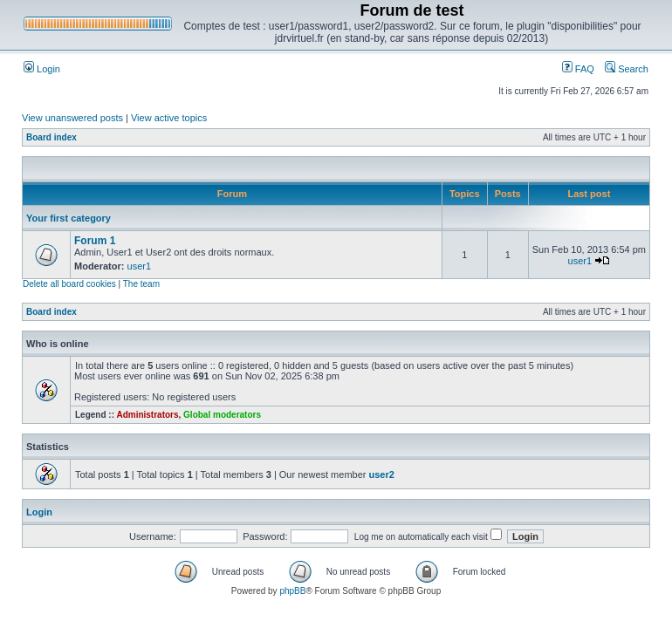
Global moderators (222, 415)
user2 (382, 474)
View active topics (169, 118)
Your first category (69, 218)
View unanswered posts (72, 118)
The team (141, 284)
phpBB (292, 591)
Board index (51, 137)
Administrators (147, 415)
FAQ (578, 69)
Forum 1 (95, 241)
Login (42, 69)
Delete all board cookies (69, 284)
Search (627, 69)
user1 (140, 266)
